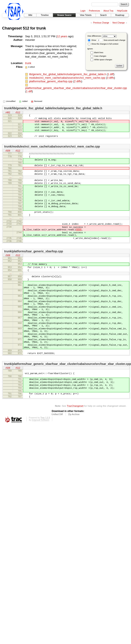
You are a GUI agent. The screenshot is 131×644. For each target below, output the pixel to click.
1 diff (111, 74)
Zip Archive (74, 461)
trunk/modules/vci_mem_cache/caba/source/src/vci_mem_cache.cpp (52, 151)
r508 (8, 276)
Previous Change (101, 23)
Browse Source (64, 15)
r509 (8, 156)
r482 (8, 113)
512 (26, 28)
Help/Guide (122, 11)
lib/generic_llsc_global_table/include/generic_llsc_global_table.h (68, 74)
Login (83, 11)
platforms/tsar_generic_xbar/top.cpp (51, 81)
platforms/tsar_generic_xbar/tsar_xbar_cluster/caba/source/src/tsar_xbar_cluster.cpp (76, 88)
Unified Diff (57, 461)
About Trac (108, 11)
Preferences (94, 11)
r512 (18, 113)
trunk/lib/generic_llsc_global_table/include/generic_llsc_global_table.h (53, 108)
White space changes (103, 60)
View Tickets (86, 15)
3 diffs (111, 78)
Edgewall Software (40, 467)
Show (92, 40)
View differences (94, 36)
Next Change (118, 23)
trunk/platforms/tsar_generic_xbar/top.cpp (34, 272)
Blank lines (99, 53)
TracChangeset (75, 453)
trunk (41, 28)
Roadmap (120, 15)
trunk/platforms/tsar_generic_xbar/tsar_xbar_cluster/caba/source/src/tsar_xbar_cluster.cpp (68, 405)
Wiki (30, 15)
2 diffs (78, 81)
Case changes (100, 56)
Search (103, 15)
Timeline (45, 15)
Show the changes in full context (103, 44)
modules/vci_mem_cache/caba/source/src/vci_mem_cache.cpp (67, 78)
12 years (62, 36)
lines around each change (111, 40)
